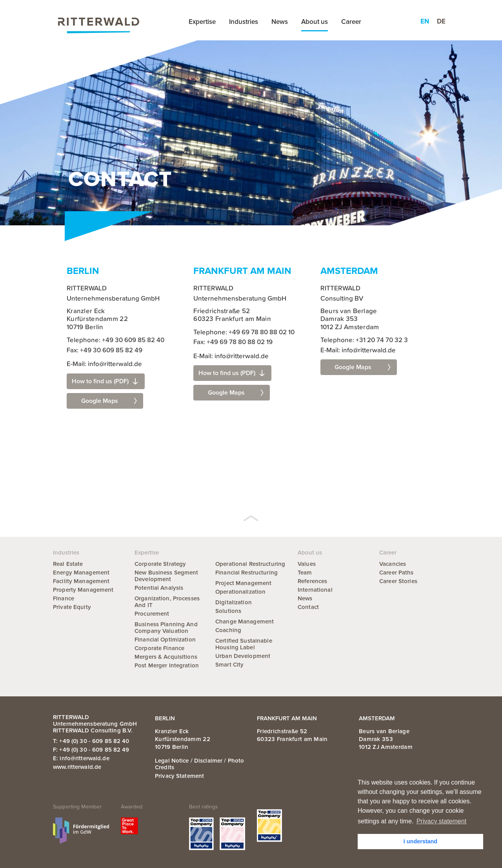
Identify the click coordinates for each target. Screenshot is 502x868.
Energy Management (81, 573)
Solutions (228, 611)
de (441, 21)
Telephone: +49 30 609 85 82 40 (115, 340)
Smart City (229, 665)
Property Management (83, 590)
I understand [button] (420, 841)
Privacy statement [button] (441, 821)
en (425, 21)
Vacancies (393, 564)
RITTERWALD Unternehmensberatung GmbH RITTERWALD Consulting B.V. (95, 724)
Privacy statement (179, 776)
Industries (244, 22)
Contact (308, 607)
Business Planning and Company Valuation (166, 628)
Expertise (202, 22)
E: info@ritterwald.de (81, 758)
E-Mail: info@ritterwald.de (104, 364)
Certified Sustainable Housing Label (244, 644)
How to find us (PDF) (105, 381)
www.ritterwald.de (77, 767)
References (312, 581)
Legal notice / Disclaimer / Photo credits (199, 764)
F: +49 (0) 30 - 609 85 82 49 (91, 750)
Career (351, 22)
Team (305, 573)
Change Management (245, 622)
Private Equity (72, 607)
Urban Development (243, 656)
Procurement (152, 614)
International (315, 590)
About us (315, 22)
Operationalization (240, 592)
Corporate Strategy (160, 564)
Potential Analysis (159, 588)
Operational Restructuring (250, 564)
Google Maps (109, 401)
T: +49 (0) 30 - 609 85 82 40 (91, 741)
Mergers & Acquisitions (166, 657)
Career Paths (397, 573)
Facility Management (81, 581)
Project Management (243, 583)
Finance (64, 598)
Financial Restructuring (246, 573)
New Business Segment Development (166, 576)
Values (307, 564)
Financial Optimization (165, 640)
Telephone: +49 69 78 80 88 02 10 (244, 333)
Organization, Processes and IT (167, 602)
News (280, 22)
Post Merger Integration (167, 665)
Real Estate (68, 564)
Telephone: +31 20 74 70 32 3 (364, 340)
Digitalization (234, 602)
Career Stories (398, 581)
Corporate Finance (159, 648)
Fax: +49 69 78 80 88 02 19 (233, 342)
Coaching (228, 630)
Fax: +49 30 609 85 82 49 (105, 351)
